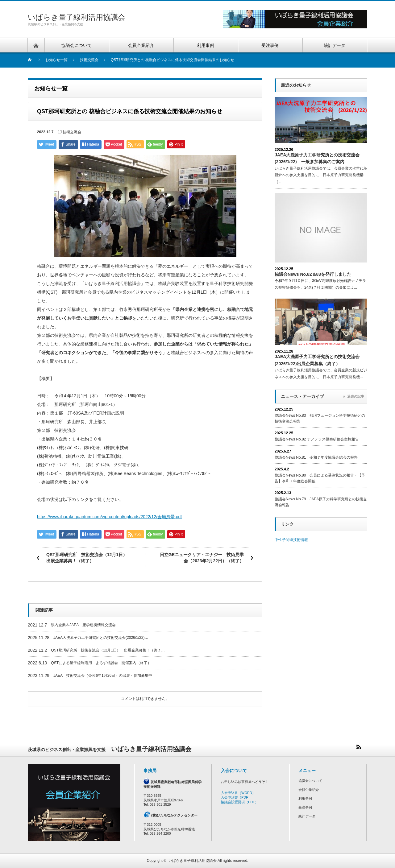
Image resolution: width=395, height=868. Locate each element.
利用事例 (305, 798)
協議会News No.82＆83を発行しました (313, 274)
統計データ (307, 816)
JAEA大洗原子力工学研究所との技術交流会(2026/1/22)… (101, 638)
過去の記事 (356, 396)
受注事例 (305, 807)
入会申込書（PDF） (236, 797)
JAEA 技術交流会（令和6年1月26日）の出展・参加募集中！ (105, 676)
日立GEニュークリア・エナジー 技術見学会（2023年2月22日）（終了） (202, 558)
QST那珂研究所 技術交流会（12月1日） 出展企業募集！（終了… (108, 650)
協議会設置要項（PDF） (240, 802)
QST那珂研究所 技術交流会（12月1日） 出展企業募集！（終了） (89, 558)
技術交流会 (72, 132)
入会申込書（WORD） (238, 793)
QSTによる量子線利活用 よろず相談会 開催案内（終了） (101, 663)
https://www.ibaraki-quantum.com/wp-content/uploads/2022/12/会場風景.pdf (109, 517)
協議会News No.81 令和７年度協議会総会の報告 (316, 457)
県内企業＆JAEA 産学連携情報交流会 (83, 625)
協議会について (310, 781)
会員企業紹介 (309, 790)
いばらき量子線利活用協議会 (77, 17)
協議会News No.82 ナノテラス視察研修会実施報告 (317, 439)
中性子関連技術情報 (291, 540)
